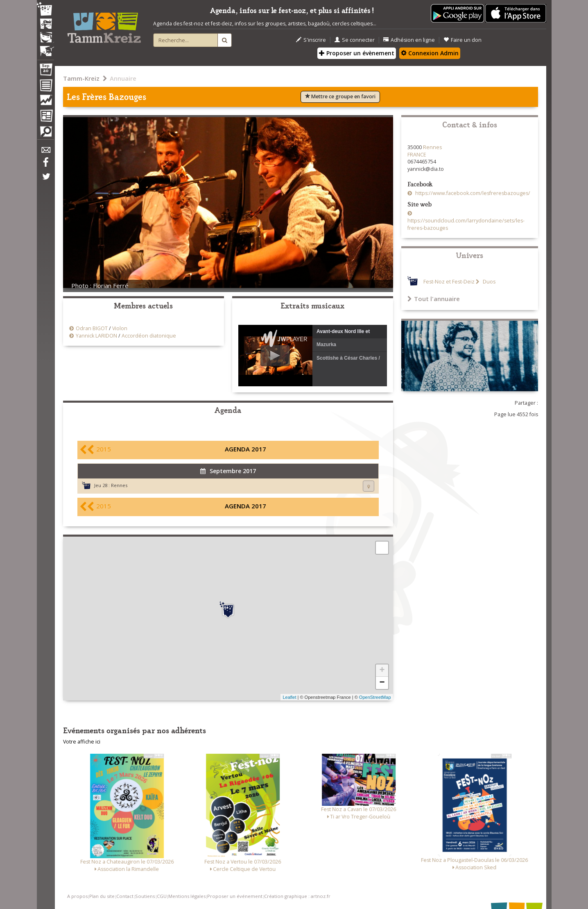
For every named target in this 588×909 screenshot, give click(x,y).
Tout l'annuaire (434, 299)
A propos (77, 896)
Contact (125, 896)
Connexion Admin (430, 53)
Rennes (119, 485)
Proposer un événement (235, 896)
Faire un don (462, 40)
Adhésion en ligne (409, 40)
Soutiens (145, 896)
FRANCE (417, 155)
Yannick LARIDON (96, 336)
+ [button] (382, 671)
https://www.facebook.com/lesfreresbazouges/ (472, 193)
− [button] (382, 683)
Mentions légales (187, 896)
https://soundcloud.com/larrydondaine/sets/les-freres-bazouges (466, 224)
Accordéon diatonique (149, 336)
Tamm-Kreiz (81, 78)
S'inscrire (311, 40)
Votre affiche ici (82, 742)
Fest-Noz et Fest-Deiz (449, 282)
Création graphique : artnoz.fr (297, 896)
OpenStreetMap (375, 697)
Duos (488, 282)
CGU (162, 896)
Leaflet (289, 697)
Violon (120, 328)
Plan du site (102, 896)
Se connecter (355, 40)
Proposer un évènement (357, 53)
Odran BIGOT (92, 328)
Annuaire (123, 78)
